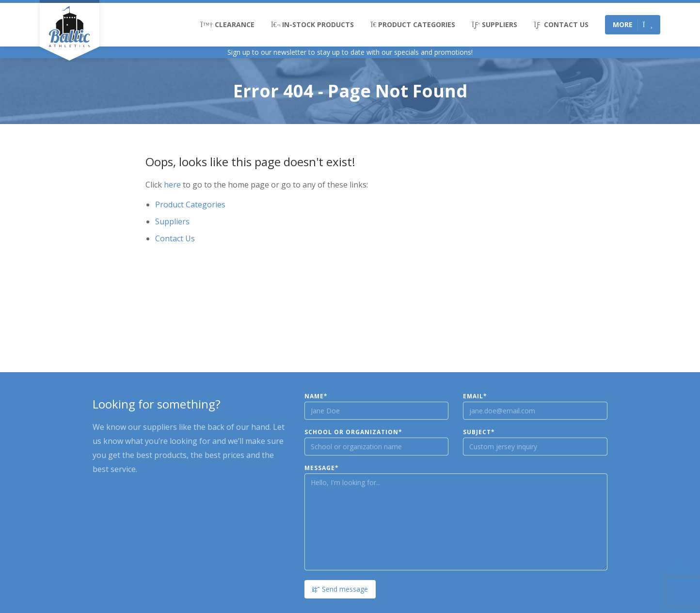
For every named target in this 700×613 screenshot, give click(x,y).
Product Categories (413, 24)
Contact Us (561, 24)
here (172, 185)
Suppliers (494, 24)
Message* (322, 468)
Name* (316, 396)
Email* (475, 396)
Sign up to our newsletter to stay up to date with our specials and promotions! (350, 52)
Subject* (479, 432)
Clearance (228, 24)
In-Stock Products (313, 24)
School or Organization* (353, 432)
